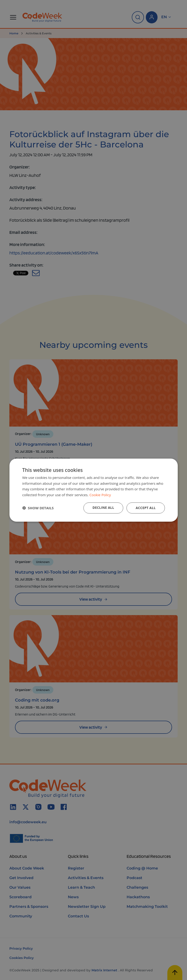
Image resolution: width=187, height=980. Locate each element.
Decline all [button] (103, 508)
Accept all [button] (146, 508)
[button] (38, 508)
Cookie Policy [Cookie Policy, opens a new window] (100, 495)
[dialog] (93, 490)
